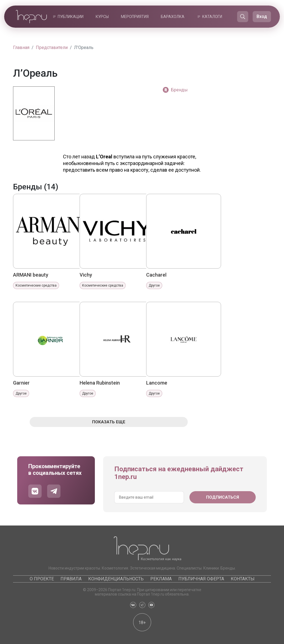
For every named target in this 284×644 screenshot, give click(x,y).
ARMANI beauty (31, 275)
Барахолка (173, 17)
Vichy (86, 275)
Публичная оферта (201, 579)
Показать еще (109, 422)
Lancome (157, 383)
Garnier (21, 383)
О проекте (42, 579)
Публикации (71, 17)
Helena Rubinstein (100, 383)
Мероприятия (135, 17)
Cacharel (156, 275)
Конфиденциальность (116, 579)
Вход (262, 16)
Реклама (161, 579)
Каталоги (212, 17)
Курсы (102, 17)
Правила (71, 579)
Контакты (243, 579)
